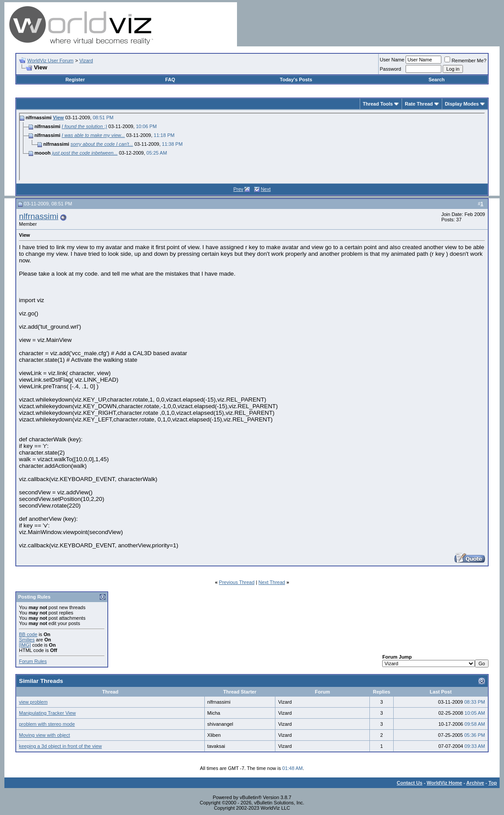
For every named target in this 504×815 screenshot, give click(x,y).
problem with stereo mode (47, 724)
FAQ (170, 80)
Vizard (86, 61)
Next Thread (272, 582)
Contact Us (410, 783)
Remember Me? (465, 61)
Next (266, 189)
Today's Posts (296, 80)
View (58, 118)
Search (437, 80)
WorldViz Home (444, 783)
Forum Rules (33, 661)
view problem (33, 702)
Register (75, 80)
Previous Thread (237, 582)
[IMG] (25, 645)
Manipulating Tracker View (47, 713)
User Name (392, 60)
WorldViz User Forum (51, 61)
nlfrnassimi (39, 216)
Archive (475, 783)
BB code (28, 634)
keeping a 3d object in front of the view (60, 746)
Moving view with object (45, 735)
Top (493, 783)
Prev (239, 189)
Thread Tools (378, 104)
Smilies (27, 640)
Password (391, 69)
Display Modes (462, 104)
